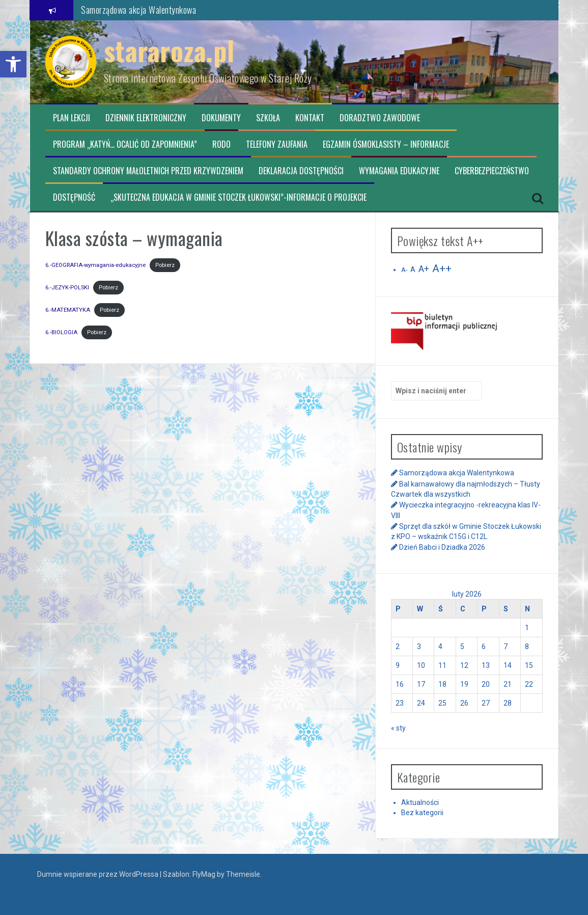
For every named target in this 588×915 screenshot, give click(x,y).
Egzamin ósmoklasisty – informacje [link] (386, 144)
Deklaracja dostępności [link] (301, 171)
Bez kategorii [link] (422, 813)
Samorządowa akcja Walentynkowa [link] (138, 10)
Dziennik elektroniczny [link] (146, 118)
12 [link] (464, 665)
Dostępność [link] (74, 197)
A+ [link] (424, 269)
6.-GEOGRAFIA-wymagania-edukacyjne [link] (95, 265)
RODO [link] (221, 144)
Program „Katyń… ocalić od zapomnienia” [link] (125, 144)
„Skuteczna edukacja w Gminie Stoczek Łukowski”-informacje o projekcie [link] (239, 197)
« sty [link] (398, 728)
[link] (13, 64)
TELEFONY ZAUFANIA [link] (277, 144)
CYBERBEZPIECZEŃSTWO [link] (492, 171)
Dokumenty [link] (221, 118)
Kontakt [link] (310, 118)
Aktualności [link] (420, 802)
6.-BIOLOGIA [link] (61, 332)
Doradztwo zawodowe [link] (380, 118)
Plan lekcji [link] (72, 118)
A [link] (413, 270)
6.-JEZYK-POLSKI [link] (67, 288)
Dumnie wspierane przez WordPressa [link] (99, 874)
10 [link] (421, 665)
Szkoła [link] (268, 118)
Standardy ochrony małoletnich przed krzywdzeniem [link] (148, 171)
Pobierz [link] (165, 265)
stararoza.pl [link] (169, 50)
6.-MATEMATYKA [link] (68, 310)
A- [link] (404, 270)
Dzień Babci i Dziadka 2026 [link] (442, 547)
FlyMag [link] (204, 874)
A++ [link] (442, 268)
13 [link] (486, 665)
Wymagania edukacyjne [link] (399, 171)
